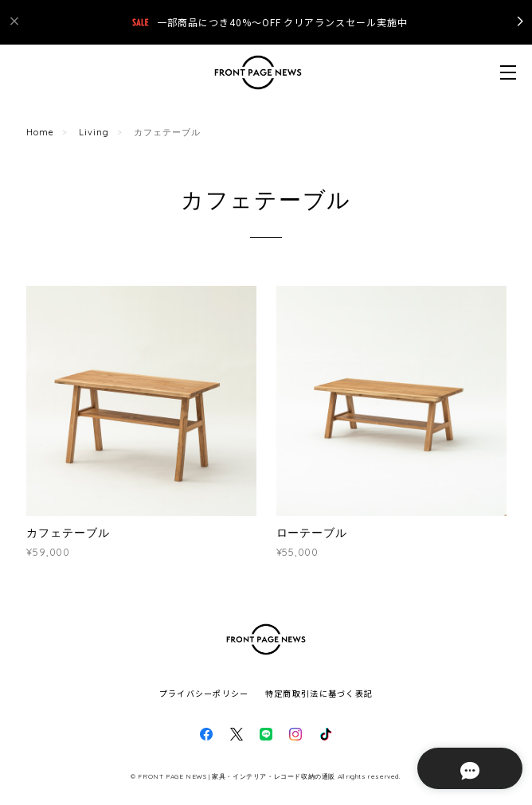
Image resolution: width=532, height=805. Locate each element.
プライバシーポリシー (204, 693)
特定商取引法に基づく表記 (319, 693)
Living (94, 132)
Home (40, 132)
